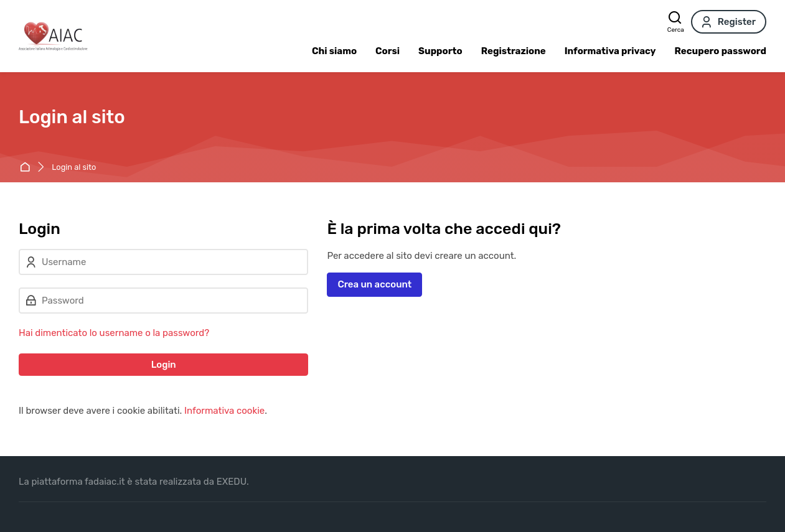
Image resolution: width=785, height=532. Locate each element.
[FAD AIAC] (53, 36)
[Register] (729, 22)
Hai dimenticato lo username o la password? (114, 333)
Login (164, 365)
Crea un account (374, 284)
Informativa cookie (224, 411)
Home (27, 168)
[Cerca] (676, 22)
